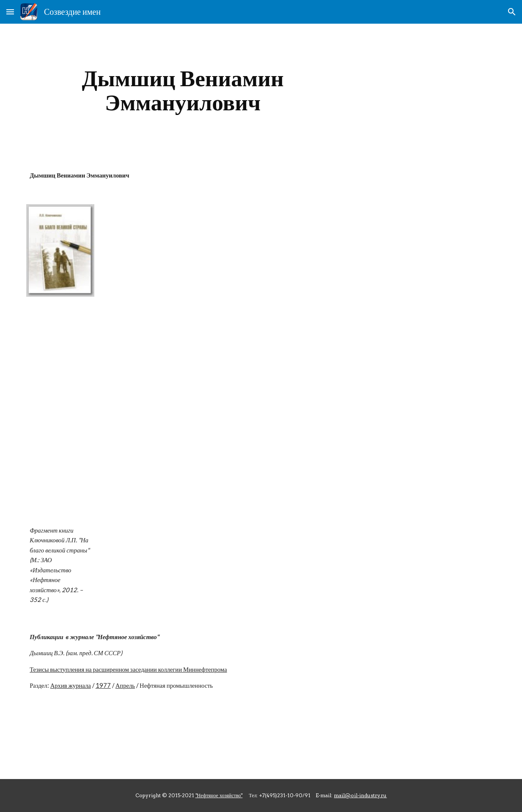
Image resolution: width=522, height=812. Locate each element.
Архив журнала (71, 685)
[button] (10, 12)
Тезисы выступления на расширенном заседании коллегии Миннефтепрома (128, 669)
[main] (183, 90)
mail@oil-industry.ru (360, 795)
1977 (103, 685)
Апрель (125, 685)
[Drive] (281, 409)
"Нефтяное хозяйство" (219, 795)
